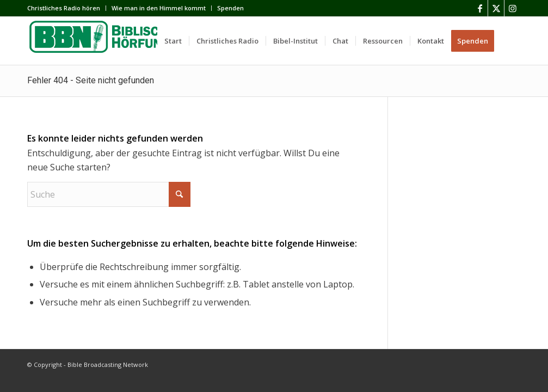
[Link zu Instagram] (513, 8)
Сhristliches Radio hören (64, 8)
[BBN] (109, 41)
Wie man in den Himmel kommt (159, 8)
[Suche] (511, 41)
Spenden (230, 8)
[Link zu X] (496, 8)
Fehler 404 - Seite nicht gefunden (91, 80)
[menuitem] (67, 8)
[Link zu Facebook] (480, 8)
